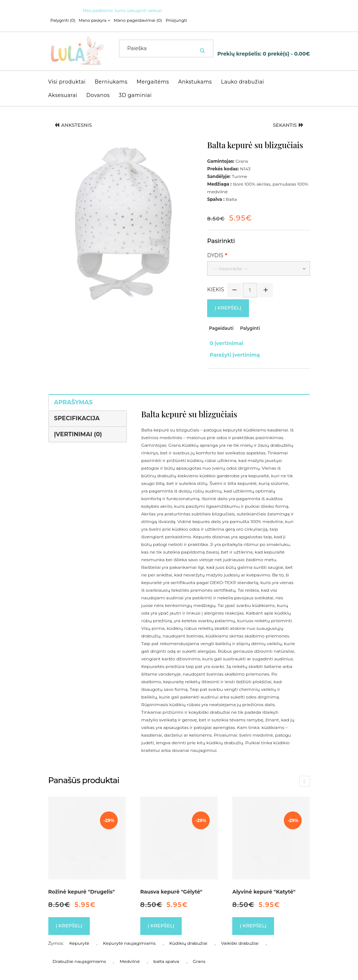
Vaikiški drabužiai (240, 937)
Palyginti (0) (63, 20)
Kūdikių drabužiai (188, 937)
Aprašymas (73, 395)
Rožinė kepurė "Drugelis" (82, 885)
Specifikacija (77, 411)
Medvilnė (130, 955)
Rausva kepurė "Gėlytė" (171, 885)
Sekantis (286, 126)
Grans (199, 955)
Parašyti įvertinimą (232, 350)
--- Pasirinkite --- (231, 268)
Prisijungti (172, 20)
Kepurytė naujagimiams (129, 937)
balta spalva (166, 955)
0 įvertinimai (224, 342)
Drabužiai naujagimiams (79, 955)
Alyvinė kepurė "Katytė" (264, 885)
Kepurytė (79, 937)
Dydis (215, 255)
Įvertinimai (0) (78, 427)
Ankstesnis (76, 126)
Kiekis (216, 289)
